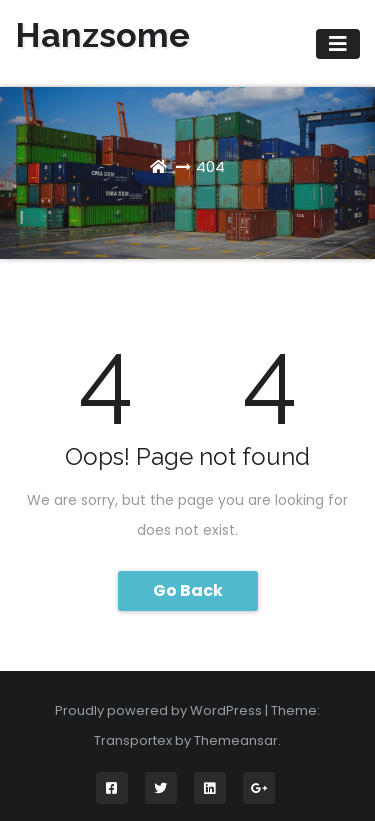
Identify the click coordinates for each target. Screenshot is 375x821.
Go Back (188, 590)
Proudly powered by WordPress (160, 710)
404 (210, 166)
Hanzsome (102, 35)
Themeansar (236, 740)
